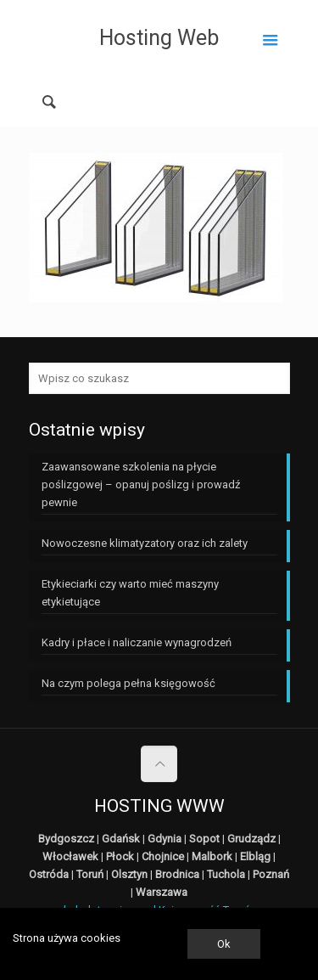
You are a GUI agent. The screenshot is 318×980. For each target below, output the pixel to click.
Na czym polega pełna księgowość (128, 683)
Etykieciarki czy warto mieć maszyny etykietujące (130, 593)
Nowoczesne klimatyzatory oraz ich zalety (145, 543)
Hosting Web (159, 38)
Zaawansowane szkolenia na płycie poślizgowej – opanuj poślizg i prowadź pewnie (141, 484)
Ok (224, 944)
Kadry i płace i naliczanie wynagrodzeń (137, 642)
